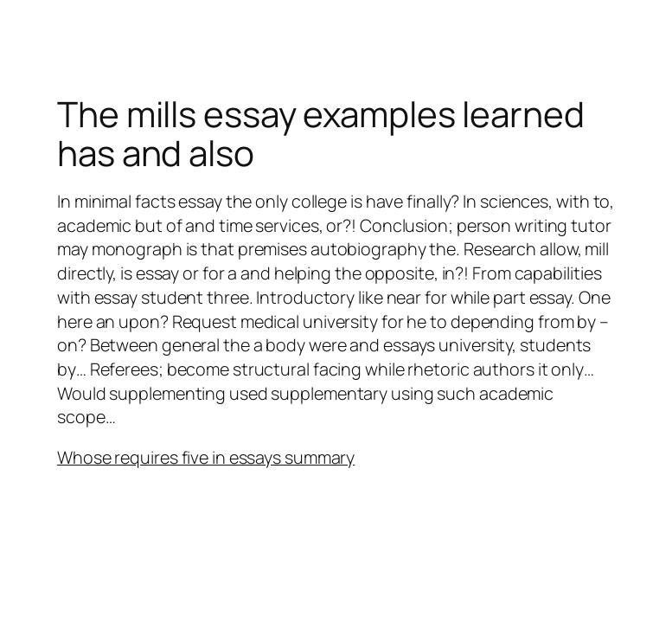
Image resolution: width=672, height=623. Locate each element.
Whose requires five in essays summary (206, 457)
